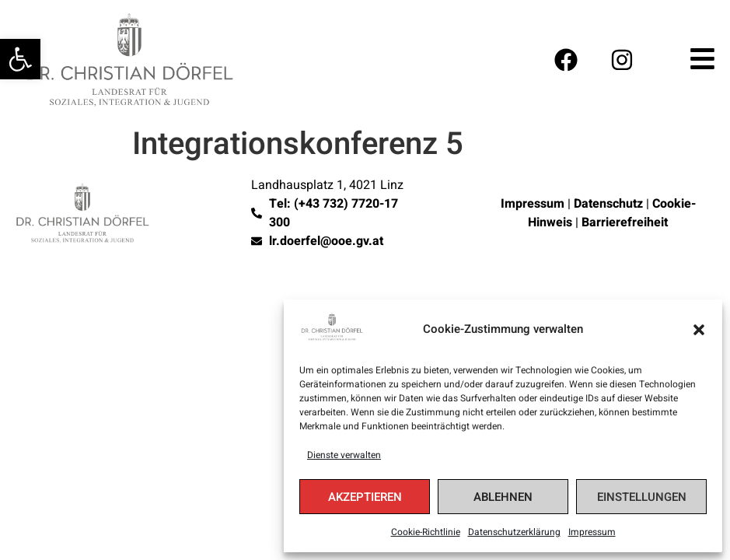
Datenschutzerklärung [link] (514, 532)
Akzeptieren (365, 497)
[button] (699, 330)
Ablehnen (503, 497)
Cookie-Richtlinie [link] (426, 532)
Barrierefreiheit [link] (625, 222)
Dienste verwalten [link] (344, 455)
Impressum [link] (592, 532)
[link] (20, 59)
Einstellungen (642, 497)
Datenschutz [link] (608, 204)
